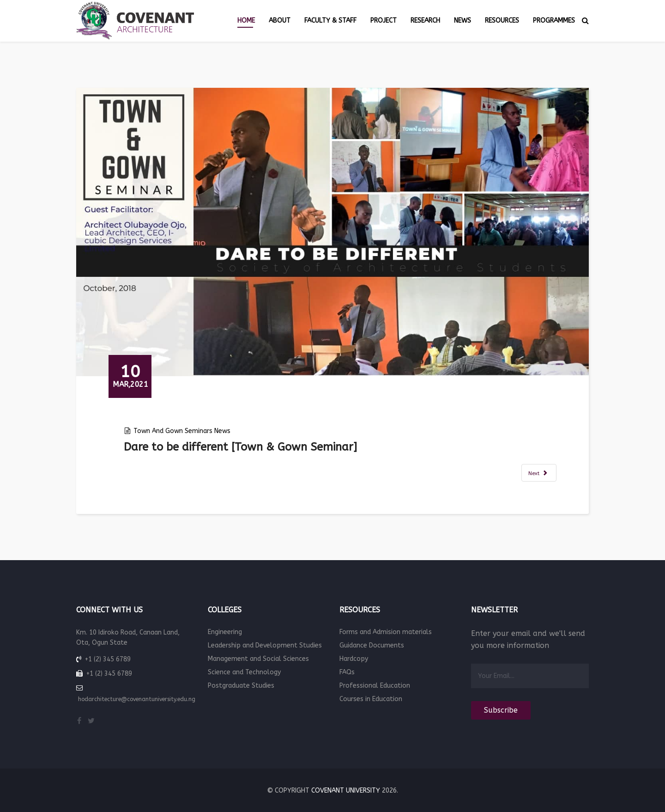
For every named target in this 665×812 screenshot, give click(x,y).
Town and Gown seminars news (182, 431)
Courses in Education (371, 699)
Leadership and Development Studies (265, 645)
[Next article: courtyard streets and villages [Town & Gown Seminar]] (539, 473)
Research (425, 21)
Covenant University (346, 791)
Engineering (225, 632)
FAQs (347, 672)
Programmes (554, 21)
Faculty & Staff (330, 21)
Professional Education (375, 686)
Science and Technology (244, 672)
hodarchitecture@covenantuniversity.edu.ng (137, 699)
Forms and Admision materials (386, 632)
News (462, 21)
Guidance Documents (372, 645)
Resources (502, 21)
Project (384, 21)
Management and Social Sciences (258, 659)
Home (246, 21)
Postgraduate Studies (241, 686)
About (280, 21)
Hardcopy (354, 659)
